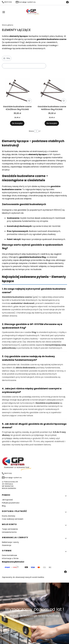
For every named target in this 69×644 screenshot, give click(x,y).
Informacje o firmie (10, 558)
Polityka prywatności (11, 503)
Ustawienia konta (9, 532)
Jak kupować (7, 500)
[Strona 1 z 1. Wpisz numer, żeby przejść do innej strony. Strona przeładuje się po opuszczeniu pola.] (36, 131)
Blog (4, 506)
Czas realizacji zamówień (13, 519)
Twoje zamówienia (10, 529)
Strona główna (8, 25)
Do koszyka (17, 123)
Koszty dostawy (9, 516)
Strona (31, 131)
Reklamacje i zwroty (10, 542)
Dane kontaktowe (9, 555)
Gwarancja (7, 545)
